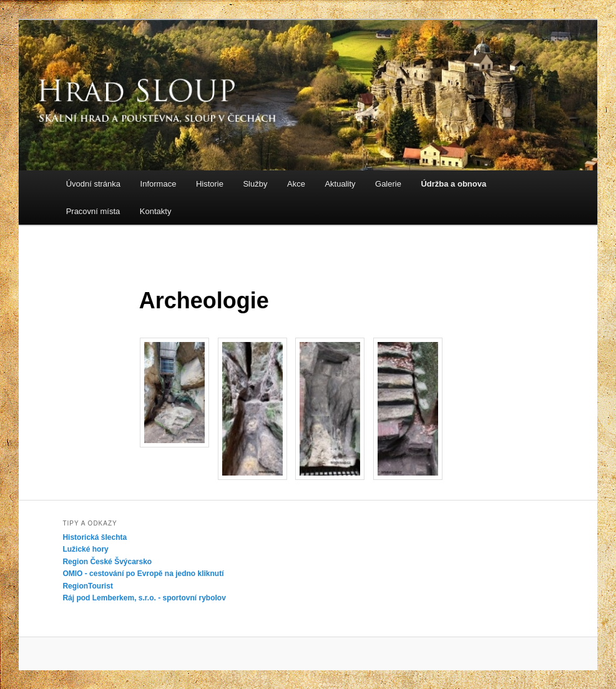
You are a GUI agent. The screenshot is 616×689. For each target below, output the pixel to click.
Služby (255, 184)
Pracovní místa (93, 211)
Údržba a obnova (453, 184)
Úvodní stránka (93, 184)
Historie (210, 184)
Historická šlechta (95, 537)
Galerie (388, 184)
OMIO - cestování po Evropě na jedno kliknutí (143, 574)
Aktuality (340, 184)
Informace (159, 184)
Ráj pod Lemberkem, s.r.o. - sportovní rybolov (144, 598)
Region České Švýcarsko (107, 562)
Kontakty (156, 211)
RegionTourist (87, 586)
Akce (296, 184)
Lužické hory (85, 549)
